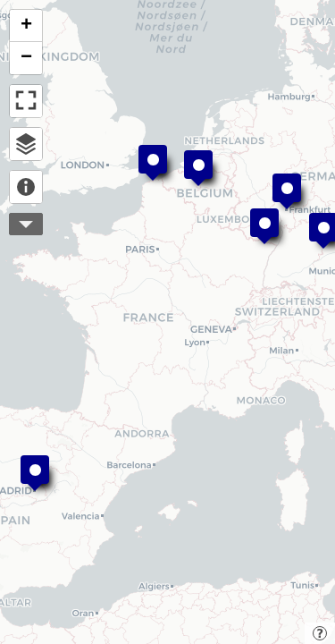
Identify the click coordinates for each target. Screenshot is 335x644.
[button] (198, 168)
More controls (26, 224)
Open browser (26, 144)
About (26, 187)
